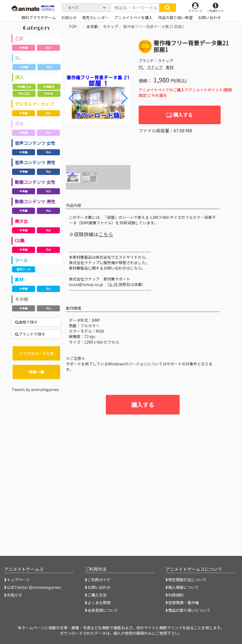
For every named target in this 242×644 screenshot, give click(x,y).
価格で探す (26, 322)
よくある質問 (98, 603)
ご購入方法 (96, 595)
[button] (124, 98)
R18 (48, 48)
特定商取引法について (186, 580)
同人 (20, 77)
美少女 (21, 221)
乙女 (19, 38)
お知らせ (13, 595)
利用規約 (174, 595)
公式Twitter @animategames (34, 587)
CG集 (20, 240)
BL (18, 58)
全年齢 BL (49, 87)
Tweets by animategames (35, 389)
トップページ (17, 580)
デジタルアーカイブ (34, 104)
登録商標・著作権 (182, 603)
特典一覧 (36, 372)
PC (142, 67)
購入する (180, 115)
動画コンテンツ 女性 (35, 182)
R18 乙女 (24, 93)
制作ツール (24, 269)
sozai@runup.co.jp (86, 284)
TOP (73, 26)
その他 (21, 299)
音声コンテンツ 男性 (35, 162)
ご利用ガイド (98, 580)
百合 (19, 123)
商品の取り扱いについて (188, 610)
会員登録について (101, 610)
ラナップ (110, 26)
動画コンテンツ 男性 (35, 201)
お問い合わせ (98, 587)
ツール (21, 260)
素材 (19, 279)
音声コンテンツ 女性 (35, 143)
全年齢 (24, 48)
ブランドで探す (30, 334)
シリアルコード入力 (36, 353)
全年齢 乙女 (24, 87)
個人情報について (182, 587)
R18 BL (49, 93)
